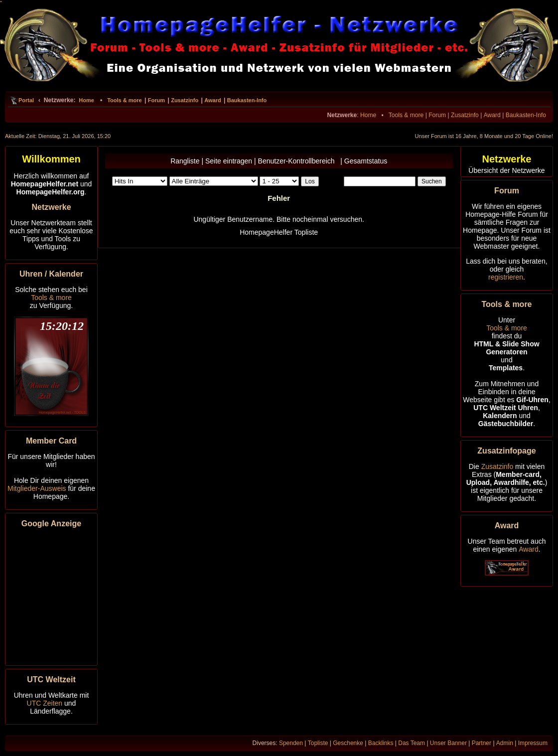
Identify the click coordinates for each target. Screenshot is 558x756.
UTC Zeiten (45, 703)
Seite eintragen (229, 161)
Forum (156, 100)
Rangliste (185, 161)
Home (86, 100)
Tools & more (124, 100)
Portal (26, 100)
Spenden (291, 743)
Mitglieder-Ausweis (37, 488)
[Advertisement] (51, 595)
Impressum (533, 743)
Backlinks (381, 743)
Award (212, 100)
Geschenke (348, 743)
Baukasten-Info (247, 100)
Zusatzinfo (185, 100)
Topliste (318, 743)
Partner (482, 743)
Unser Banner (448, 743)
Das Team (412, 743)
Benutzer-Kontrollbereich (298, 161)
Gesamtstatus (366, 161)
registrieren (506, 277)
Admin (505, 743)
